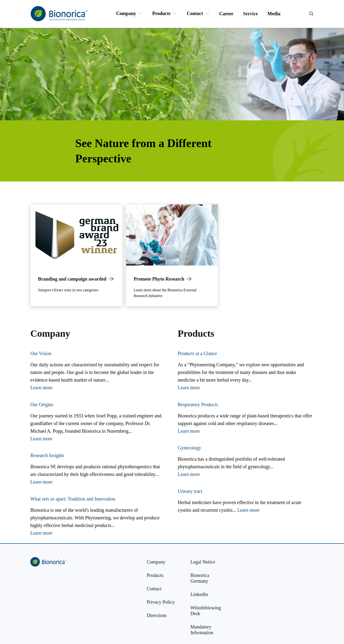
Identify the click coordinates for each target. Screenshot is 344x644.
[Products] (161, 13)
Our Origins (42, 404)
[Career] (226, 14)
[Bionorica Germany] (208, 578)
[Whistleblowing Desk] (208, 611)
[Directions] (157, 615)
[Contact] (195, 13)
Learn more (41, 388)
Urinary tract (190, 491)
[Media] (274, 14)
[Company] (126, 13)
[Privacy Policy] (161, 602)
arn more (251, 510)
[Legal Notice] (203, 562)
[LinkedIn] (199, 594)
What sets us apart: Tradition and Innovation (73, 499)
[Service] (250, 14)
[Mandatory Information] (208, 630)
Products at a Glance (197, 353)
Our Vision (41, 353)
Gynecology (189, 448)
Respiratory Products (198, 404)
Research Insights (47, 455)
